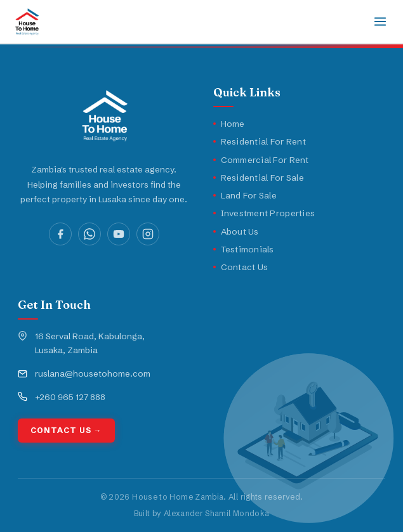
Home (229, 124)
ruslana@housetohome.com (93, 373)
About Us (236, 231)
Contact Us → (66, 430)
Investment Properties (264, 213)
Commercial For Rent (261, 160)
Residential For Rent (260, 141)
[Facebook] (60, 234)
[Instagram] (148, 234)
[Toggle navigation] (380, 22)
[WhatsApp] (89, 234)
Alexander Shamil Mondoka (217, 513)
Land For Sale (245, 195)
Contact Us (241, 267)
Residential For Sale (259, 178)
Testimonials (244, 249)
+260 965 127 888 (70, 397)
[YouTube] (119, 234)
